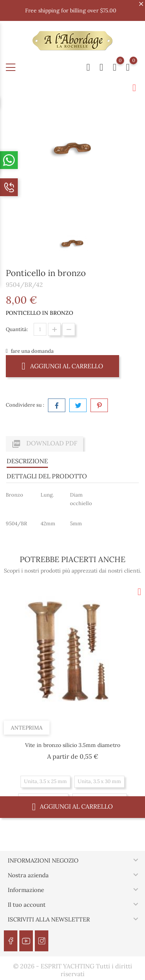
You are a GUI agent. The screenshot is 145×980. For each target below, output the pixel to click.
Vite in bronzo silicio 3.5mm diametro (73, 745)
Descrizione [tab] (27, 461)
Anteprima (27, 728)
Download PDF (44, 444)
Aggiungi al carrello (62, 366)
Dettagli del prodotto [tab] (47, 476)
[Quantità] (40, 329)
